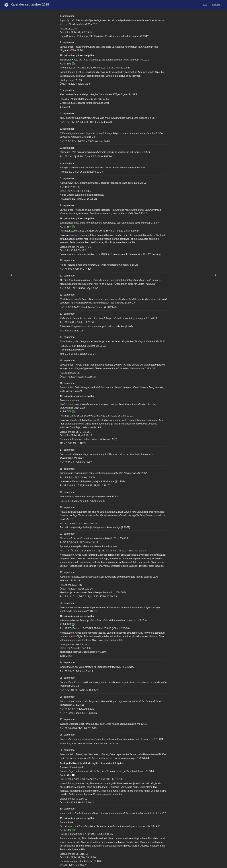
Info (205, 5)
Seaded (216, 5)
